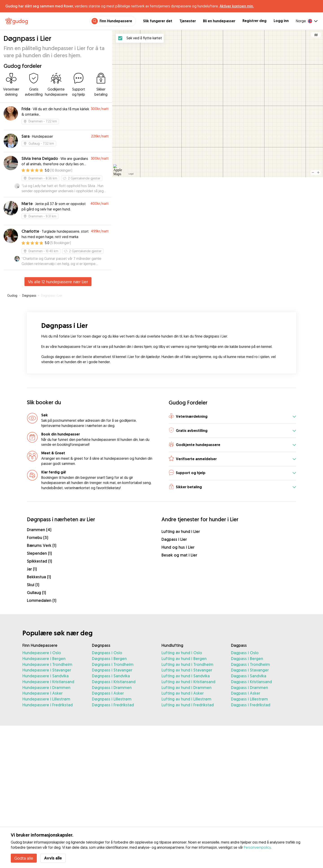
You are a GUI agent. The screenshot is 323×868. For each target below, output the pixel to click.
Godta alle (24, 858)
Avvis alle (53, 858)
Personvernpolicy (257, 847)
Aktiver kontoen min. (237, 6)
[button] (232, 417)
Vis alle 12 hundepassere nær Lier (58, 282)
